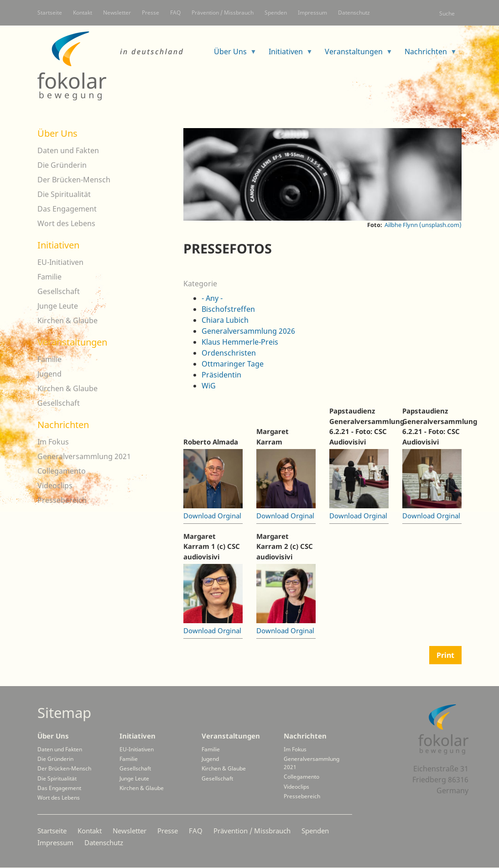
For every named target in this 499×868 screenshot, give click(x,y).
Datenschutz (354, 13)
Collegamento (62, 471)
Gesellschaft (59, 291)
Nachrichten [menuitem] (427, 54)
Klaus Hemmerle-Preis (240, 342)
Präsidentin (221, 375)
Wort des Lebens (66, 223)
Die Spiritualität (64, 194)
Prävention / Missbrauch (223, 13)
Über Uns (57, 133)
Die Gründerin (62, 165)
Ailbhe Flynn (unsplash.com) (423, 225)
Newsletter (117, 13)
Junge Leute (58, 306)
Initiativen (58, 245)
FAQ (175, 13)
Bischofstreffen (228, 309)
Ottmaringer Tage (233, 364)
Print (445, 655)
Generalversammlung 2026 (248, 331)
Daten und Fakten (68, 150)
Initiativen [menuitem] (287, 54)
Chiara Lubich (225, 320)
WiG (209, 386)
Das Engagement (67, 209)
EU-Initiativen (60, 262)
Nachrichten (63, 425)
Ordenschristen (229, 353)
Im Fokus (53, 442)
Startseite (50, 13)
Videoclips (55, 486)
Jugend (49, 374)
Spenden (276, 13)
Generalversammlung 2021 (84, 456)
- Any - (212, 298)
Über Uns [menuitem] (232, 54)
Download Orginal (212, 516)
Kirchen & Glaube (68, 320)
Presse (151, 13)
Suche (447, 13)
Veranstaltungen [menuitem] (355, 54)
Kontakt (83, 13)
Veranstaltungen (72, 342)
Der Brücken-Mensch (74, 180)
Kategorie (200, 284)
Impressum (312, 13)
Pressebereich (62, 500)
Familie (49, 277)
